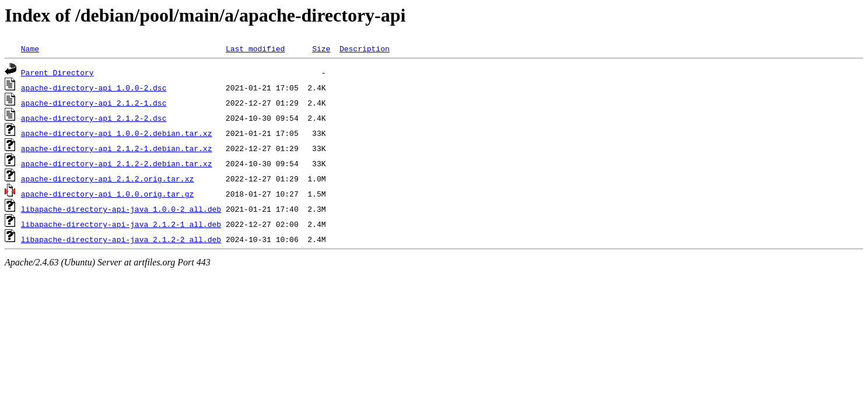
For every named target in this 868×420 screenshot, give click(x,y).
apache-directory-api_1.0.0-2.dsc (94, 87)
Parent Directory (57, 72)
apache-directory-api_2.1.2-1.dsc (94, 103)
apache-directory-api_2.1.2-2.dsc (94, 118)
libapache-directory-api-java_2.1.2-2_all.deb (121, 239)
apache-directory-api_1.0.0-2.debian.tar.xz (117, 133)
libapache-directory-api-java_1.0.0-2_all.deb (121, 209)
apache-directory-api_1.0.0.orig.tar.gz (107, 194)
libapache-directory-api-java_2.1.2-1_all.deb (121, 224)
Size (321, 48)
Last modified (255, 48)
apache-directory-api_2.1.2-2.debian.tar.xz (117, 163)
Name (30, 48)
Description (365, 48)
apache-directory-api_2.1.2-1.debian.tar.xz (117, 148)
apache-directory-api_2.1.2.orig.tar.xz (107, 178)
